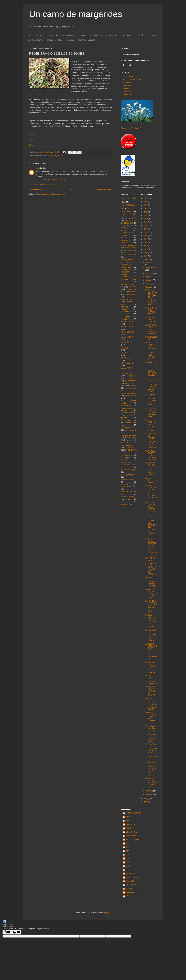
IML (127, 843)
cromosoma (125, 317)
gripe (135, 420)
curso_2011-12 (128, 347)
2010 (146, 253)
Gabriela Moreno (132, 840)
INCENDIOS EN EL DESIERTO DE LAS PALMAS (151, 543)
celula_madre (127, 299)
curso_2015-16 (128, 368)
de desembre (151, 262)
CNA (128, 821)
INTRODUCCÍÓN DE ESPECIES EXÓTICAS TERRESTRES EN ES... (151, 769)
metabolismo (68, 35)
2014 (146, 239)
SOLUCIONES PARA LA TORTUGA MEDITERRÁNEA (151, 413)
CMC (123, 215)
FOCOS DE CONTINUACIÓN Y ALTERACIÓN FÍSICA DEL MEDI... (151, 509)
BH (135, 198)
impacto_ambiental (128, 428)
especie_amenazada (128, 408)
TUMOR (124, 235)
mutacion (124, 460)
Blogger (107, 913)
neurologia (125, 465)
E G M (128, 828)
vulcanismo (125, 504)
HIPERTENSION (131, 221)
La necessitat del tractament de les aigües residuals (151, 635)
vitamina (124, 502)
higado (128, 423)
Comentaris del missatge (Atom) (53, 194)
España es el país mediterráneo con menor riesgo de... (151, 667)
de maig (149, 280)
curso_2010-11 (128, 342)
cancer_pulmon (130, 294)
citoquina (124, 309)
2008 (146, 259)
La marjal (126, 88)
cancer (133, 287)
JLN (127, 855)
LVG (127, 862)
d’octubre (150, 273)
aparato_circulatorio (128, 245)
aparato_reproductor (129, 255)
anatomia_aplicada (87, 40)
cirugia (123, 304)
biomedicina (125, 269)
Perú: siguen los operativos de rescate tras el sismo (150, 400)
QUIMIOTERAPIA (127, 226)
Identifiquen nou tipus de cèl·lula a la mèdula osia (151, 594)
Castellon (133, 218)
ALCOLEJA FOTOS (133, 813)
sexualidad (124, 487)
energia (134, 386)
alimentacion (125, 240)
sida (135, 487)
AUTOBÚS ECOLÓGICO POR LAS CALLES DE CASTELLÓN (151, 651)
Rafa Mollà (130, 881)
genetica (82, 35)
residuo (129, 482)
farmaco (129, 415)
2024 (146, 205)
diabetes (129, 383)
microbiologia (96, 35)
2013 (146, 242)
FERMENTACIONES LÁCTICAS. (151, 320)
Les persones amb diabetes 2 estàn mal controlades (151, 582)
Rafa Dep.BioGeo (133, 877)
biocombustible (126, 264)
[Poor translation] (16, 932)
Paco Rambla (131, 874)
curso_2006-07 (128, 322)
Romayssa (130, 889)
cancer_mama (131, 292)
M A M (128, 866)
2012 (146, 246)
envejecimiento (126, 406)
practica (70, 40)
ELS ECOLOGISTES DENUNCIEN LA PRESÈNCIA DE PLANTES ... (151, 527)
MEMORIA (128, 223)
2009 (146, 256)
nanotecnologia (126, 462)
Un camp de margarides (76, 14)
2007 (146, 799)
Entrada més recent (37, 190)
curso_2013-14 (128, 358)
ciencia (130, 302)
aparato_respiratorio (128, 260)
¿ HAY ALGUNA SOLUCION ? (151, 496)
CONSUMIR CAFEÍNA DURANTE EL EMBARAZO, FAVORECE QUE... (151, 734)
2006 (146, 802)
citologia (54, 35)
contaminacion (128, 35)
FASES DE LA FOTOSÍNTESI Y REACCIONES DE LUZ (151, 329)
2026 (146, 198)
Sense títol (149, 627)
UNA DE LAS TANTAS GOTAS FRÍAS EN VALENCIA (151, 455)
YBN (128, 896)
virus (128, 499)
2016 (146, 232)
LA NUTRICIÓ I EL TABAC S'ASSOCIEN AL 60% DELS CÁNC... (151, 606)
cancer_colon (132, 289)
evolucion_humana (128, 413)
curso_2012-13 (128, 353)
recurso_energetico (128, 475)
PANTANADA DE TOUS (150, 464)
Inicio (30, 35)
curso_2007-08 (57, 156)
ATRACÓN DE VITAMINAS (151, 682)
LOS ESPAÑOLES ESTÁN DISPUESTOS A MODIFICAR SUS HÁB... (151, 297)
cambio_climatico (55, 40)
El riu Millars (128, 83)
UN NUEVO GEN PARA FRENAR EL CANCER (151, 691)
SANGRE (124, 228)
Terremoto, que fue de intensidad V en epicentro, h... (151, 718)
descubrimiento (131, 381)
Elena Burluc (131, 836)
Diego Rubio (130, 824)
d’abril (148, 284)
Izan (127, 851)
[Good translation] (7, 932)
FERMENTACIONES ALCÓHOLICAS (151, 311)
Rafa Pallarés (131, 885)
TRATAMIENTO (127, 233)
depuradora (132, 378)
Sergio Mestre (131, 892)
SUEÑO (124, 230)
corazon (124, 314)
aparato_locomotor (130, 250)
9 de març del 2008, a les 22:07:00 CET (51, 180)
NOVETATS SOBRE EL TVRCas (151, 488)
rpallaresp (124, 484)
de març (149, 287)
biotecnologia (126, 277)
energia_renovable (128, 393)
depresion (133, 376)
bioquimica (41, 35)
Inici (71, 190)
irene (38, 168)
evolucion (128, 410)
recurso (153, 35)
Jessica (129, 858)
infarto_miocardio (131, 430)
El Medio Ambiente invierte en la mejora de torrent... (151, 619)
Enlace (32, 134)
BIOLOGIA (127, 205)
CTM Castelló (128, 77)
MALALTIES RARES (150, 559)
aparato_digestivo (131, 248)
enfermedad (131, 396)
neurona (124, 467)
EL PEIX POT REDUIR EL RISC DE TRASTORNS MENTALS (151, 569)
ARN (122, 199)
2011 (146, 249)
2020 (146, 219)
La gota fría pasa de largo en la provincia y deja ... (151, 782)
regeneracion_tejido (128, 479)
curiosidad (125, 319)
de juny (149, 277)
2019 (146, 222)
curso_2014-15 (128, 363)
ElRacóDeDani (131, 832)
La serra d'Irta (128, 91)
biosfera (142, 35)
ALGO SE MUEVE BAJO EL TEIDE (150, 472)
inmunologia (111, 35)
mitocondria (125, 458)
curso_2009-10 (128, 337)
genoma (124, 420)
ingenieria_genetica (128, 435)
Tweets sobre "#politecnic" (131, 128)
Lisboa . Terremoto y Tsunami (151, 480)
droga (123, 386)
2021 (146, 215)
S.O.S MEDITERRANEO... (151, 553)
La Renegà (127, 86)
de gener (149, 794)
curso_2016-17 (128, 373)
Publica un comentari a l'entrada (45, 185)
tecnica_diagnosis (128, 497)
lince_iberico (125, 443)
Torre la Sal (127, 94)
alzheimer (124, 243)
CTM (50, 156)
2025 (146, 202)
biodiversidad (126, 267)
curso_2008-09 (128, 332)
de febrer (149, 791)
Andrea (129, 817)
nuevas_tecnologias (128, 470)
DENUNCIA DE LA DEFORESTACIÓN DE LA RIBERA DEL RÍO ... (151, 704)
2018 (146, 225)
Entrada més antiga (104, 190)
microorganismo (126, 455)
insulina (130, 440)
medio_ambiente (35, 40)
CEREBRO (126, 211)
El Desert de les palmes (132, 80)
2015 (146, 236)
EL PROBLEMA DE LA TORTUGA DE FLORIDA (151, 425)
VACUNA (124, 238)
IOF (127, 847)
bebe (129, 262)
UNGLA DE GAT (150, 677)
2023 (146, 208)
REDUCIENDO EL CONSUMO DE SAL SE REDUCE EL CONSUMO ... (151, 752)
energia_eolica (131, 388)
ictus (122, 425)
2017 (146, 229)
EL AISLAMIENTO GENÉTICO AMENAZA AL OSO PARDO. (151, 385)
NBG (128, 870)
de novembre (151, 268)
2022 (146, 212)
